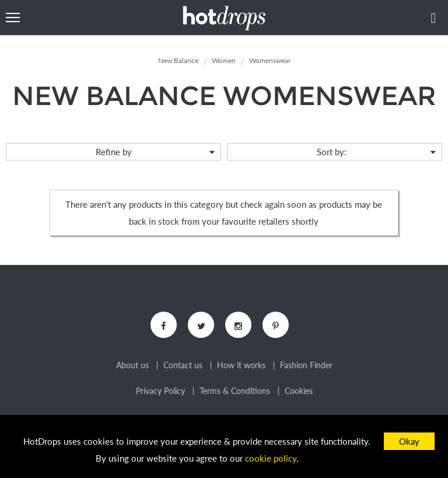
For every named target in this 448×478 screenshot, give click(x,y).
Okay (409, 441)
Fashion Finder (306, 365)
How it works (241, 365)
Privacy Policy (160, 391)
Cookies (299, 391)
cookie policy (271, 458)
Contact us (183, 365)
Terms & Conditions (235, 391)
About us (132, 365)
